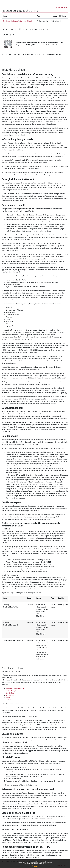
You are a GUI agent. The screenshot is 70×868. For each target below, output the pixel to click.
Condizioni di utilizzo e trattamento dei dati (35, 864)
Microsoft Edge (11, 691)
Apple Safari (10, 700)
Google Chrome (11, 693)
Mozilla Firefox (11, 695)
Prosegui (35, 866)
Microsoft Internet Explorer (15, 689)
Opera (8, 698)
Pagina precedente (62, 7)
